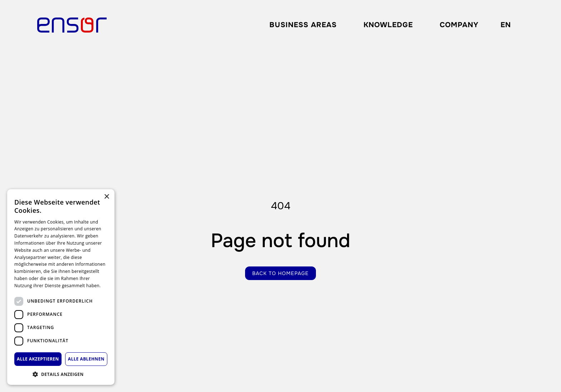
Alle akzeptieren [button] (38, 359)
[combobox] (506, 25)
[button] (303, 25)
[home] (72, 25)
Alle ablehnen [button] (86, 359)
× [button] (106, 197)
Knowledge (388, 25)
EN (506, 25)
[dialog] (61, 287)
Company (459, 25)
